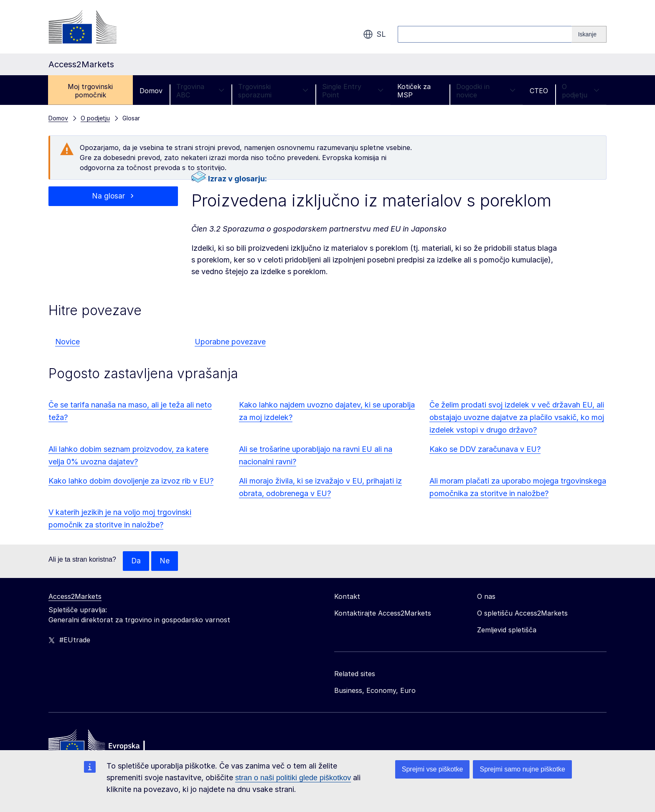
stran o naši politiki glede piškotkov (293, 778)
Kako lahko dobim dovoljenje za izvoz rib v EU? (131, 481)
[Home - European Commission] (109, 746)
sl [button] (374, 34)
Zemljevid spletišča (507, 630)
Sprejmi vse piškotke (433, 769)
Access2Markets (75, 597)
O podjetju (581, 91)
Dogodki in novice (486, 91)
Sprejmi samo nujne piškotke (522, 769)
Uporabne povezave (230, 342)
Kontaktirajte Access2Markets (383, 613)
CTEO (539, 91)
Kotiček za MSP (414, 91)
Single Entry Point (353, 91)
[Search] (589, 34)
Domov (151, 91)
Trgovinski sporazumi (273, 91)
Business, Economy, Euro (375, 691)
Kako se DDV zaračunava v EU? (485, 449)
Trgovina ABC (200, 91)
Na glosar (109, 196)
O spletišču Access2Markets (522, 613)
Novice (67, 342)
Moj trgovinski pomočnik (90, 91)
